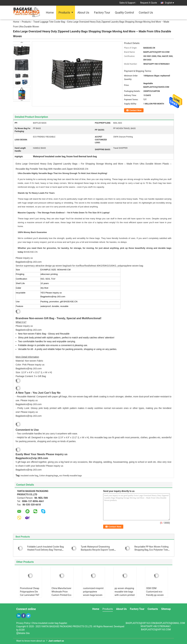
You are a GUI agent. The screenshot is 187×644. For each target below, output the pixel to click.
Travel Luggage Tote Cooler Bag (49, 22)
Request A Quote (149, 3)
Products (64, 12)
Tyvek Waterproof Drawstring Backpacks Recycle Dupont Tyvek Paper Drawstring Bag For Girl (97, 550)
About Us (83, 12)
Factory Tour (102, 12)
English (169, 3)
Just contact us (56, 641)
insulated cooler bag (29, 476)
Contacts (153, 609)
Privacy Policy (23, 623)
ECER (22, 630)
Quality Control (124, 12)
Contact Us (146, 12)
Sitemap (166, 609)
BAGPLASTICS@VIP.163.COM (156, 629)
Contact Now (135, 110)
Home (50, 12)
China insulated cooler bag (45, 623)
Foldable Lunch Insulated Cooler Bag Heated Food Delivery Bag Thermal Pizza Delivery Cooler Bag (45, 550)
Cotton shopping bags (49, 476)
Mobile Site (23, 633)
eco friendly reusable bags (70, 476)
